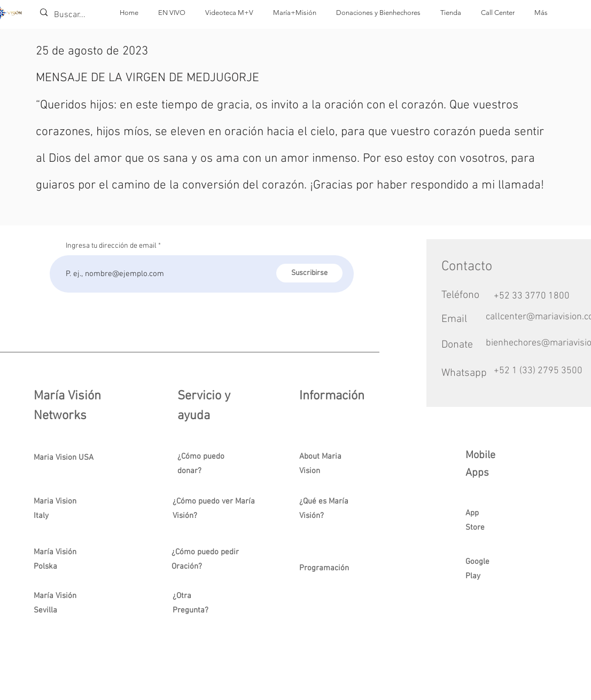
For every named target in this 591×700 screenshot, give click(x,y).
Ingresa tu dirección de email (111, 246)
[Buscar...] (71, 15)
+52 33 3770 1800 (532, 296)
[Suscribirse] (309, 273)
